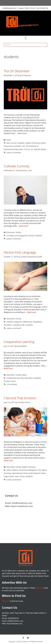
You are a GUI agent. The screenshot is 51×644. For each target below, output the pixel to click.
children (10, 322)
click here (39, 588)
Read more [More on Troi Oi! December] (22, 133)
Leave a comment (14, 153)
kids (23, 325)
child (8, 470)
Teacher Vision (10, 381)
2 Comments (12, 384)
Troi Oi (27, 149)
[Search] (45, 45)
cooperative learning (15, 378)
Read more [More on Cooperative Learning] (8, 368)
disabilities (38, 322)
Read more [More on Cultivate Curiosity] (24, 226)
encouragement (21, 235)
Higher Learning (29, 467)
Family (18, 232)
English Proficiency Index (35, 143)
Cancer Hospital (18, 143)
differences (28, 322)
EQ (39, 470)
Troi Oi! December (17, 71)
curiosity (10, 235)
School (31, 235)
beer (8, 143)
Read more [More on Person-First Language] (32, 312)
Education (11, 232)
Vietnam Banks (40, 149)
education (8, 325)
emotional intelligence (28, 470)
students (18, 146)
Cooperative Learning (19, 342)
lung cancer (8, 146)
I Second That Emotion (20, 398)
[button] (25, 38)
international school (20, 473)
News (9, 140)
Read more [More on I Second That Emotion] (8, 460)
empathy (17, 325)
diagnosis (18, 322)
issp (17, 476)
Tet (24, 146)
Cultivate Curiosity (17, 166)
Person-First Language (20, 252)
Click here (6, 601)
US (32, 149)
